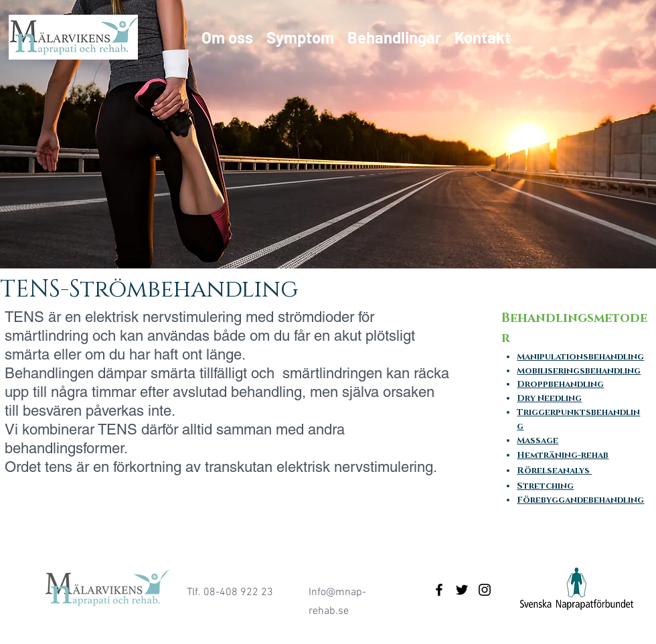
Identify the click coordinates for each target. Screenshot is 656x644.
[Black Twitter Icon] (462, 590)
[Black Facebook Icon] (439, 590)
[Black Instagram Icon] (485, 590)
